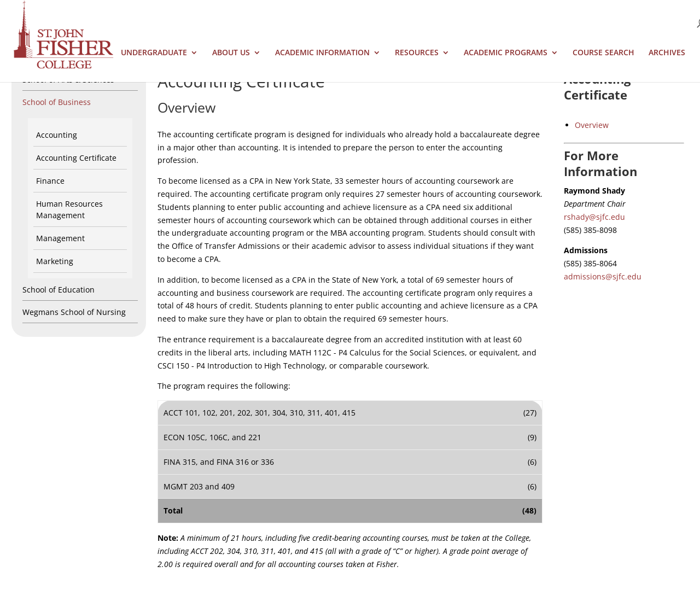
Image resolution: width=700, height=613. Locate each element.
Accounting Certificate (76, 158)
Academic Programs (506, 53)
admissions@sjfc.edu (603, 276)
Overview (592, 125)
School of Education (59, 290)
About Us (231, 53)
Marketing (55, 261)
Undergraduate (154, 53)
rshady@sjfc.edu (594, 217)
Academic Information (322, 53)
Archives (667, 53)
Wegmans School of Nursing (74, 312)
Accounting (57, 135)
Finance (50, 181)
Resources (417, 53)
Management (60, 238)
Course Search (603, 53)
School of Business (57, 102)
